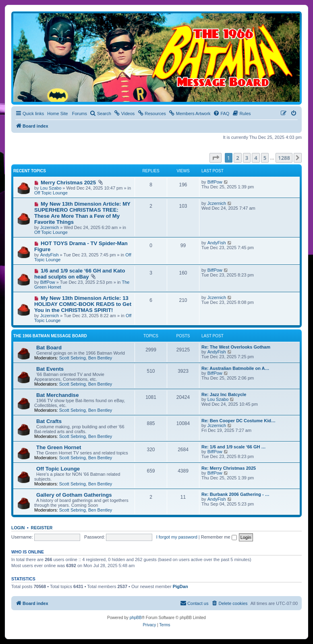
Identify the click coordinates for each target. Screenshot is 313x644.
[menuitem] (101, 114)
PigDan (180, 586)
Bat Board (49, 348)
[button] (216, 158)
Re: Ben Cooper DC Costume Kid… (238, 421)
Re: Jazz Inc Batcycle (224, 394)
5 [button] (265, 158)
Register (42, 528)
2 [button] (237, 158)
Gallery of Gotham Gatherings (74, 495)
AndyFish (50, 255)
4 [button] (256, 158)
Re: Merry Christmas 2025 (229, 468)
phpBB (136, 618)
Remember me (219, 537)
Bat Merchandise (58, 395)
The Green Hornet (59, 447)
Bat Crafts (49, 421)
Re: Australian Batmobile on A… (235, 368)
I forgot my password (177, 537)
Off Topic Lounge (51, 193)
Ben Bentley (100, 358)
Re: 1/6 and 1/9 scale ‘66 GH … (234, 447)
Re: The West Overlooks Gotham (236, 347)
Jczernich (50, 227)
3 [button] (247, 158)
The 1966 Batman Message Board (50, 336)
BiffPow (215, 182)
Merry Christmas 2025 (68, 183)
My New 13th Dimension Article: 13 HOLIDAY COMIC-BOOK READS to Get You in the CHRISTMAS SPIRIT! (83, 304)
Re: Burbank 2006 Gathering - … (235, 494)
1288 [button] (284, 158)
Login (18, 528)
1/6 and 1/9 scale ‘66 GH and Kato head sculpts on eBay (80, 274)
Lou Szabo (51, 188)
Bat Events (50, 369)
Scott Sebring (73, 358)
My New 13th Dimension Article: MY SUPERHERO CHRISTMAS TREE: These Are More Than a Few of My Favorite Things (82, 213)
